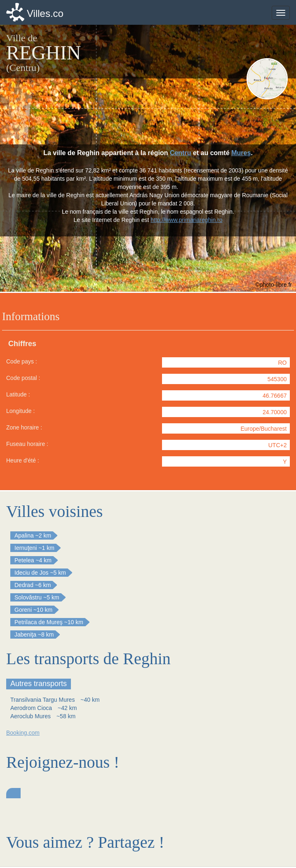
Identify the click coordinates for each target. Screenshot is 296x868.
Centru (181, 153)
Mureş (241, 153)
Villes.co (45, 13)
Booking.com (23, 733)
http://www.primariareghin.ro (186, 220)
